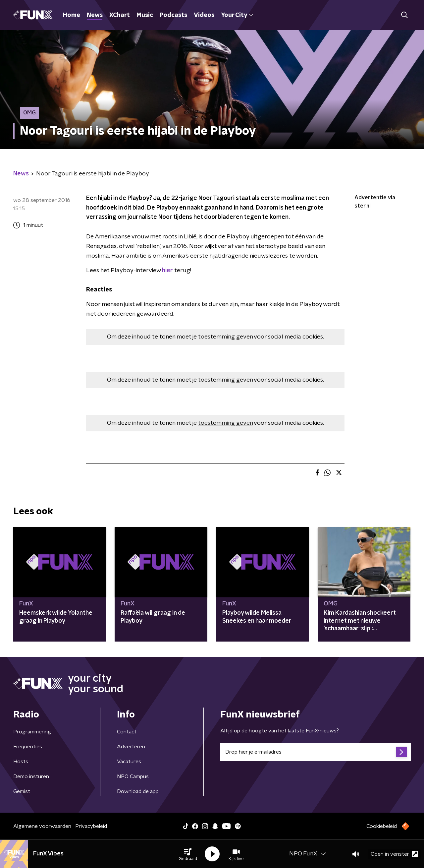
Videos (204, 15)
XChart (120, 15)
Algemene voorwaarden (42, 826)
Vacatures (129, 762)
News (95, 15)
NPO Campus (133, 776)
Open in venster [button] (394, 854)
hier (167, 271)
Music (145, 15)
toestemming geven (225, 337)
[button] (188, 854)
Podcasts (173, 15)
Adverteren (131, 747)
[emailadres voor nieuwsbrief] (316, 752)
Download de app (138, 791)
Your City (237, 15)
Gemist (22, 791)
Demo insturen (31, 776)
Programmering (32, 732)
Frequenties (28, 747)
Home (72, 15)
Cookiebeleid (382, 826)
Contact (127, 732)
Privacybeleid (91, 826)
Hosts (21, 762)
